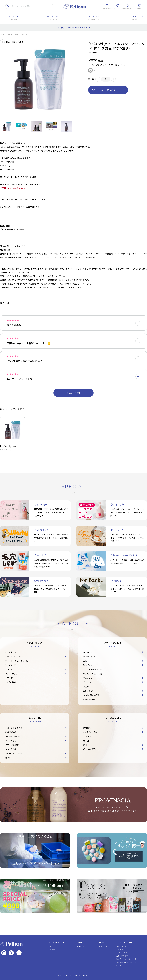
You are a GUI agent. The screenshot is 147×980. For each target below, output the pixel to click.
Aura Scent (88, 665)
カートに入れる (108, 90)
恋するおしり (88, 691)
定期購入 (87, 728)
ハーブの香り (11, 741)
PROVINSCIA (89, 652)
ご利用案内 (120, 949)
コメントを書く (73, 393)
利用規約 (120, 965)
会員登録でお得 (122, 956)
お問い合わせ (121, 946)
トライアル (87, 736)
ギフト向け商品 (89, 749)
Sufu (85, 661)
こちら (42, 199)
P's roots (87, 678)
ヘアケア (9, 678)
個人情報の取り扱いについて (127, 962)
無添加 (86, 741)
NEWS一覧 (103, 946)
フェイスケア (11, 665)
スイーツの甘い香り (14, 753)
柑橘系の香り (11, 732)
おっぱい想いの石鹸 (91, 695)
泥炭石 (86, 686)
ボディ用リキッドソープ (15, 657)
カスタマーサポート (124, 942)
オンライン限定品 (90, 732)
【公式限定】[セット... (9, 446)
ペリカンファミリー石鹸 (93, 674)
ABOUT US (53, 946)
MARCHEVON (89, 699)
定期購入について (83, 946)
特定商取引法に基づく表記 (126, 959)
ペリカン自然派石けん (92, 669)
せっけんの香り (12, 749)
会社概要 (52, 949)
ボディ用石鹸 (11, 652)
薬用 (85, 745)
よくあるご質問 (122, 953)
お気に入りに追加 (90, 70)
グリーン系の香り (13, 745)
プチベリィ (87, 682)
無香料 (8, 758)
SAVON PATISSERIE (92, 657)
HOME (2, 34)
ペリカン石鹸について (58, 942)
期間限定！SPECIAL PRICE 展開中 (72, 27)
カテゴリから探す (13, 34)
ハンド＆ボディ (11, 674)
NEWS (102, 942)
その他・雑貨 (11, 682)
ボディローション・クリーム (17, 661)
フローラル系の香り (14, 728)
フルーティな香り (13, 736)
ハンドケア (26, 34)
